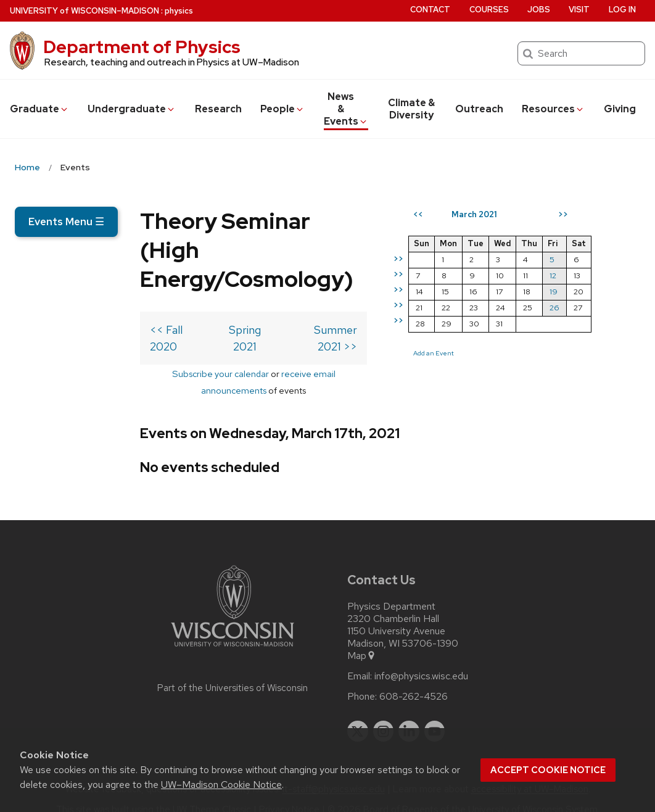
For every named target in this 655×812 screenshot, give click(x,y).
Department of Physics (142, 47)
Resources (553, 109)
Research (218, 109)
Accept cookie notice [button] (548, 770)
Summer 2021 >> (363, 346)
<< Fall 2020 (56, 346)
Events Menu (66, 222)
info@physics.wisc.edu (421, 659)
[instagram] (384, 714)
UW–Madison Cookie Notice (221, 785)
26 (603, 352)
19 (602, 336)
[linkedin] (409, 714)
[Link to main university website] (233, 632)
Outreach (479, 109)
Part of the (233, 671)
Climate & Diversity (411, 109)
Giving (620, 109)
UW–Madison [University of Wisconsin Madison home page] (84, 11)
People (282, 109)
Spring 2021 (198, 346)
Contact (430, 10)
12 (602, 320)
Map (362, 639)
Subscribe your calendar (129, 373)
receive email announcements (250, 373)
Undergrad (132, 109)
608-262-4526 (414, 679)
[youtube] (435, 714)
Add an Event (482, 397)
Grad (39, 109)
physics (179, 11)
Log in (622, 10)
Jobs (539, 10)
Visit (579, 10)
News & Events (346, 109)
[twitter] (358, 714)
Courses (489, 10)
